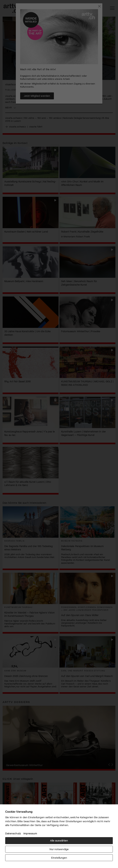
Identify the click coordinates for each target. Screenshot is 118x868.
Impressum (30, 833)
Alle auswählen (59, 840)
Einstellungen (59, 858)
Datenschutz (13, 833)
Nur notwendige (59, 849)
